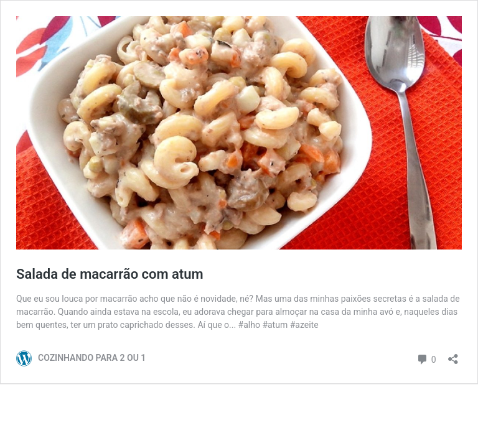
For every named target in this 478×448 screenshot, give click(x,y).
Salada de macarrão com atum (110, 274)
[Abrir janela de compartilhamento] (453, 355)
